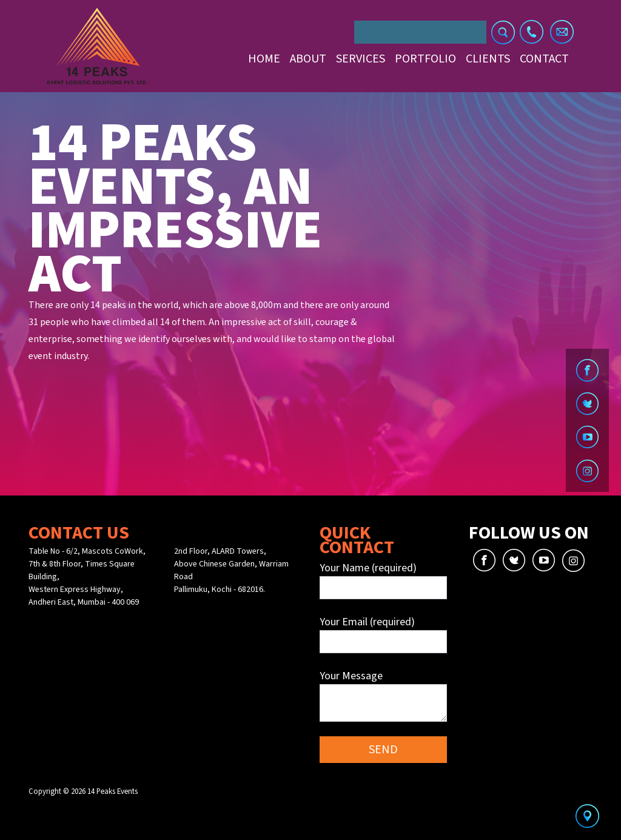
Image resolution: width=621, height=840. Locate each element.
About (308, 59)
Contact (544, 59)
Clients (488, 59)
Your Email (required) (383, 634)
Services (361, 59)
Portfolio (425, 59)
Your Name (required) (383, 580)
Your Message (383, 695)
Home (264, 59)
